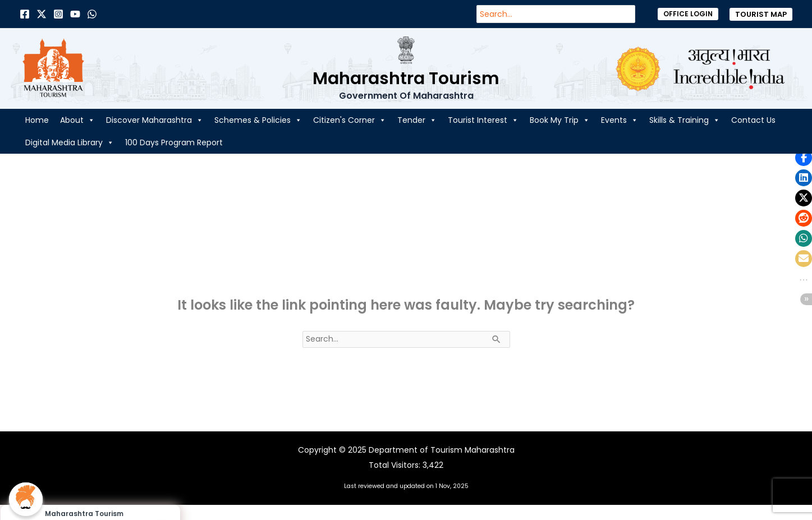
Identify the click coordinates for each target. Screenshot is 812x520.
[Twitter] (42, 14)
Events (620, 120)
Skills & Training (685, 120)
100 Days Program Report (174, 142)
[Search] (632, 14)
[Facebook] (25, 14)
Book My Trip (560, 120)
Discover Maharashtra (155, 120)
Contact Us (753, 120)
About (77, 120)
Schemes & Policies (258, 120)
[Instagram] (58, 14)
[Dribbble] (92, 14)
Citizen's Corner (350, 120)
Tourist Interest (483, 120)
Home (37, 120)
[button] (688, 14)
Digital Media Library (70, 142)
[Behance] (75, 14)
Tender (417, 120)
